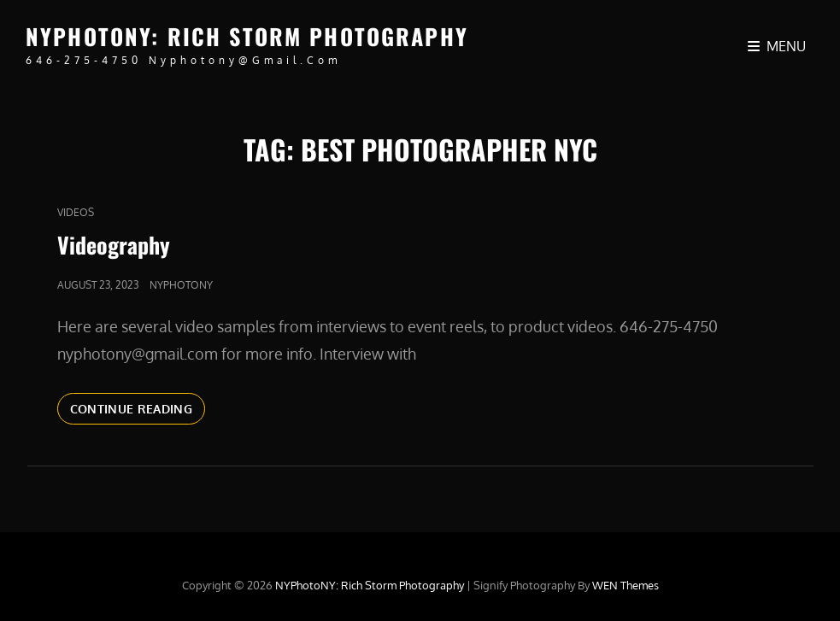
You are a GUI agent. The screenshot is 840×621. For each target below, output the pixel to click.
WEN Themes (626, 585)
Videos (76, 212)
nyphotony (181, 285)
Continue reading (138, 407)
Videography (114, 245)
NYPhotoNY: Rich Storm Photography (247, 36)
